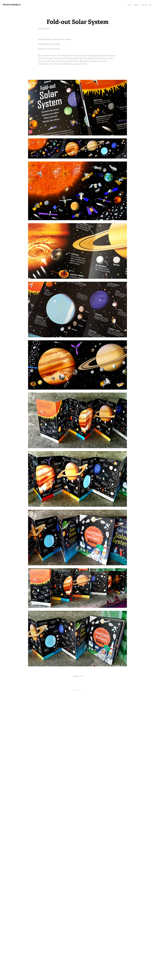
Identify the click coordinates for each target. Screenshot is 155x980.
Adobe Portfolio (81, 690)
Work (129, 5)
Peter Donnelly (12, 5)
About (136, 5)
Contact (144, 5)
